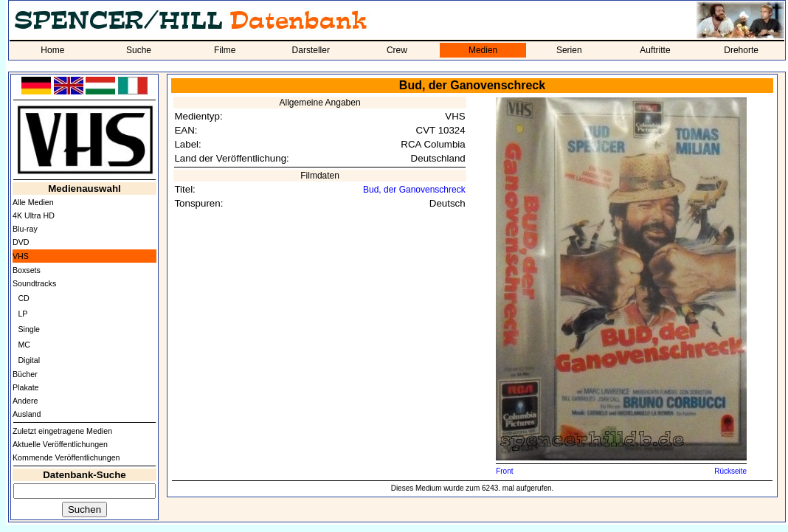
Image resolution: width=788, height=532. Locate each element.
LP (23, 314)
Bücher (25, 374)
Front (504, 471)
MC (24, 345)
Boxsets (27, 270)
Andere (25, 401)
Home (52, 50)
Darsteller (311, 50)
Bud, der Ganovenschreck (414, 190)
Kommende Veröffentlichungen (66, 457)
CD (23, 298)
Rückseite (730, 471)
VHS (21, 256)
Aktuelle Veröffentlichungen (60, 444)
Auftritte (655, 50)
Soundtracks (34, 283)
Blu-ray (25, 229)
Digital (29, 360)
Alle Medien (33, 202)
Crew (397, 50)
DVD (21, 242)
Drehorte (741, 50)
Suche (139, 50)
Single (29, 329)
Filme (225, 50)
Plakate (26, 387)
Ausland (27, 414)
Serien (569, 50)
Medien (483, 50)
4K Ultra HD (34, 215)
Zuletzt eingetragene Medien (62, 431)
